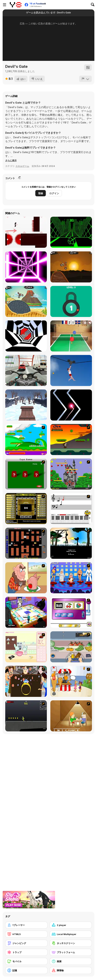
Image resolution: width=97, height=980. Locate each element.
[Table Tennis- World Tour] (71, 336)
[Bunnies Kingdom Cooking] (26, 647)
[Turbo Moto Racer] (26, 370)
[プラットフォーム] (71, 952)
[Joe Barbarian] (71, 440)
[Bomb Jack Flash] (71, 474)
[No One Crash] (71, 405)
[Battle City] (26, 543)
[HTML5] (26, 934)
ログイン (54, 193)
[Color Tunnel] (26, 336)
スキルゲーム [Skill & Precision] (22, 166)
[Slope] (71, 232)
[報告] (85, 79)
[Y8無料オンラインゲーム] (16, 5)
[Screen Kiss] (71, 578)
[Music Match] (71, 509)
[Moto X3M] (71, 267)
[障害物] (71, 970)
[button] (11, 160)
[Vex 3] (26, 232)
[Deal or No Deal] (26, 509)
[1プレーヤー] (26, 925)
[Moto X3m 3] (26, 301)
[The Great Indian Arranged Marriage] (26, 681)
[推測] (71, 961)
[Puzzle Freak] (26, 612)
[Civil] (71, 543)
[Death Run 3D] (26, 267)
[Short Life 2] (71, 370)
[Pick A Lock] (71, 301)
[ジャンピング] (26, 943)
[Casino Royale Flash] (71, 612)
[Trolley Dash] (71, 647)
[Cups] (26, 474)
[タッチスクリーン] (71, 943)
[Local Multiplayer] (71, 934)
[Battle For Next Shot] (71, 716)
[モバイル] (26, 961)
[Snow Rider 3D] (26, 405)
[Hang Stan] (26, 578)
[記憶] (26, 970)
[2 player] (71, 925)
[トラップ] (26, 952)
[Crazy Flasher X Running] (26, 716)
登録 (41, 193)
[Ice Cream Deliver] (71, 681)
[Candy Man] (26, 440)
